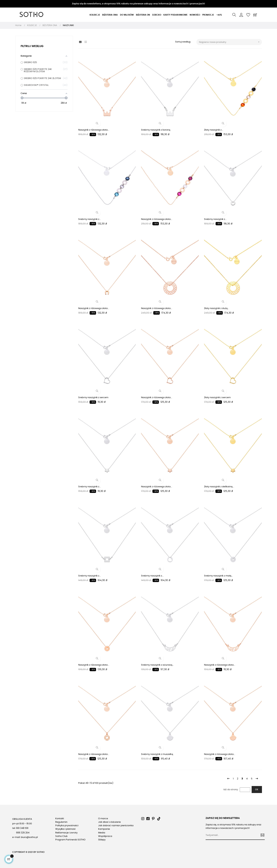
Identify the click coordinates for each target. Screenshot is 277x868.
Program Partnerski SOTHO (70, 840)
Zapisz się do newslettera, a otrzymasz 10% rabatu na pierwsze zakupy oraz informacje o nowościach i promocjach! (138, 4)
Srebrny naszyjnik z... (90, 219)
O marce (103, 819)
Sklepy (102, 840)
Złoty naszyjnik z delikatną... (219, 487)
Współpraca (105, 836)
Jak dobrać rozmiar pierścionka (116, 826)
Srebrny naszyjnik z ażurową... (157, 665)
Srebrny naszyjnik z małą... (218, 576)
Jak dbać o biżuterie (109, 822)
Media (102, 833)
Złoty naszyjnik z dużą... (217, 308)
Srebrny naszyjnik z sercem (93, 398)
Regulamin (61, 822)
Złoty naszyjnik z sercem (217, 398)
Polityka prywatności (67, 826)
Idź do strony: (231, 790)
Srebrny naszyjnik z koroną (156, 130)
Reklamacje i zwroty (66, 833)
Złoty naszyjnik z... (214, 130)
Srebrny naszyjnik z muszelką (157, 754)
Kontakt (60, 819)
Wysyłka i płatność (66, 829)
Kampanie (104, 829)
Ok (257, 790)
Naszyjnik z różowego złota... (94, 130)
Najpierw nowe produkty (230, 42)
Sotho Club (61, 836)
